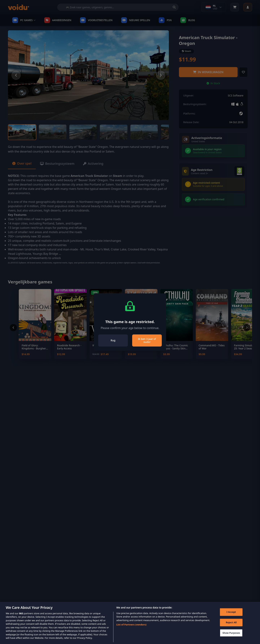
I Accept (231, 616)
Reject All (231, 627)
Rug (113, 340)
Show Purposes (231, 637)
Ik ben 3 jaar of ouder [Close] (147, 340)
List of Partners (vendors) (131, 629)
